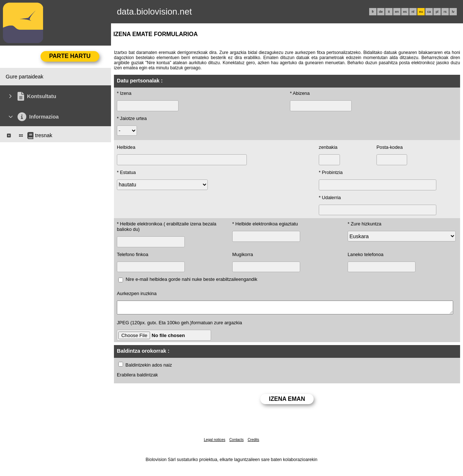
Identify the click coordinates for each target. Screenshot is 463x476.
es (405, 12)
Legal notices (215, 442)
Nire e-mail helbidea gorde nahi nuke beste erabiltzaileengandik (192, 279)
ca (429, 12)
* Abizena (300, 93)
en (397, 12)
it (389, 12)
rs (445, 12)
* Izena (124, 93)
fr (373, 12)
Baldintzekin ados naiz (149, 367)
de (381, 12)
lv (453, 12)
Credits (253, 442)
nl (413, 12)
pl (437, 12)
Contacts (236, 442)
